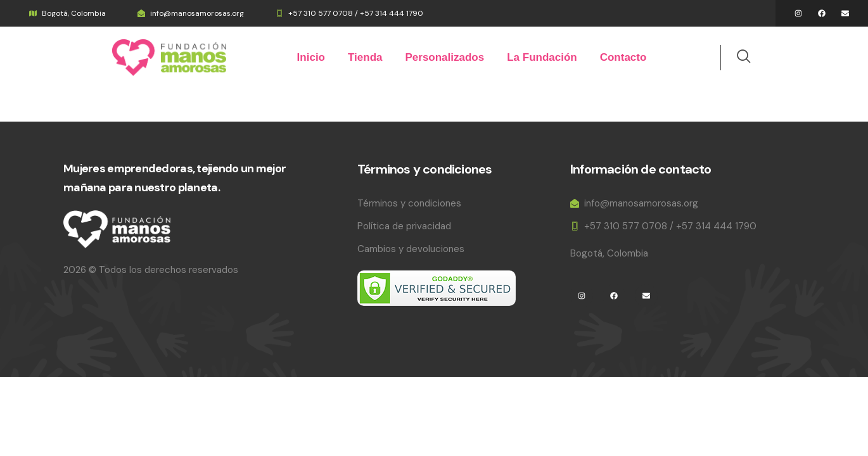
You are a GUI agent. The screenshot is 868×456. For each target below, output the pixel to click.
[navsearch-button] (737, 58)
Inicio (311, 57)
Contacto (623, 57)
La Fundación (542, 57)
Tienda (365, 57)
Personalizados (444, 57)
